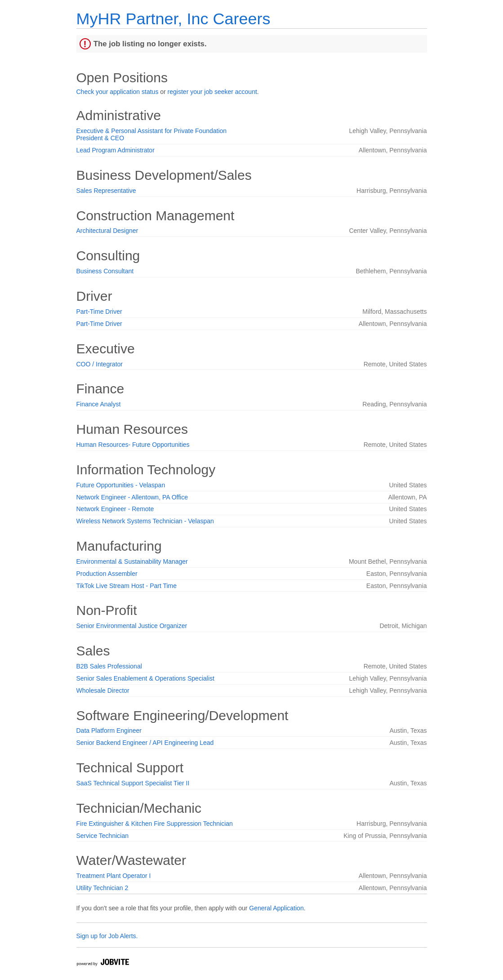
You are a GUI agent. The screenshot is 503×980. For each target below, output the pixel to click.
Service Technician (102, 836)
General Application (276, 908)
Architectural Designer (107, 231)
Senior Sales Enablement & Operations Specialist (145, 678)
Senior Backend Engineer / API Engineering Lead (145, 743)
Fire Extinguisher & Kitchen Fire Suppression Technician (155, 824)
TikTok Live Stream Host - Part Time (127, 586)
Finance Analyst (99, 404)
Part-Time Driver (99, 312)
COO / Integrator (100, 364)
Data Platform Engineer (109, 731)
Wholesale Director (103, 690)
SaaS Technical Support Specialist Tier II (133, 783)
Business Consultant (105, 271)
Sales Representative (106, 191)
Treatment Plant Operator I (114, 876)
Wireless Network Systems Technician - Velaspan (145, 521)
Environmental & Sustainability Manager (132, 561)
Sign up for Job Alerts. (107, 936)
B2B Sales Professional (109, 666)
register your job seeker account (212, 92)
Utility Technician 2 (102, 888)
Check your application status (118, 92)
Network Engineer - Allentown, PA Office (132, 497)
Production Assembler (107, 574)
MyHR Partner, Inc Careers (174, 19)
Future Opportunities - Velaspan (121, 485)
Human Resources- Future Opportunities (133, 445)
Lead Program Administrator (116, 150)
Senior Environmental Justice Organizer (132, 626)
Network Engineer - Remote (115, 509)
